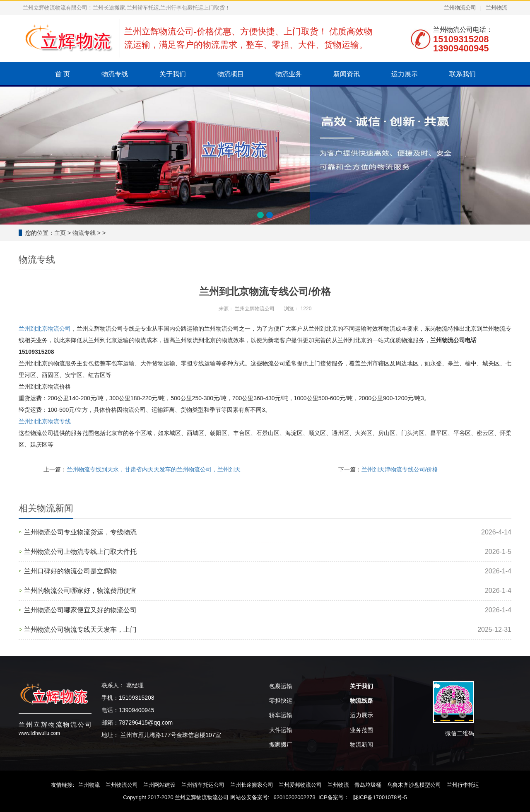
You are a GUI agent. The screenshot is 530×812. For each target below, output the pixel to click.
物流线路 (361, 701)
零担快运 (281, 701)
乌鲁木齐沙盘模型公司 (414, 785)
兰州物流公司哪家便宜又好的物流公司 (80, 610)
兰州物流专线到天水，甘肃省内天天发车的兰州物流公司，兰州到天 (154, 469)
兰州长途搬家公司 (252, 785)
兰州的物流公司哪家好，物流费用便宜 (80, 591)
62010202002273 (295, 797)
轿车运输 (281, 715)
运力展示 (405, 74)
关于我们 (173, 74)
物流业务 (289, 74)
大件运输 (281, 730)
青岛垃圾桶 (368, 785)
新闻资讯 (347, 74)
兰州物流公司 (460, 8)
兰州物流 (496, 8)
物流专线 (115, 74)
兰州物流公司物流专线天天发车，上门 (80, 630)
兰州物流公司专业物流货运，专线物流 (80, 532)
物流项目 (231, 74)
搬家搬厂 (281, 744)
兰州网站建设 (159, 785)
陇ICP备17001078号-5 (380, 797)
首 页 (63, 74)
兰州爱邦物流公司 (300, 785)
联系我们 (463, 74)
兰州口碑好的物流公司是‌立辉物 (70, 571)
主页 (60, 233)
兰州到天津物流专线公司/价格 (400, 469)
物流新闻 (361, 744)
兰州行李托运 (463, 785)
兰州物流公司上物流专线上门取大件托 (80, 552)
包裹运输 (281, 686)
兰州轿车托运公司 (203, 785)
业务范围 (361, 730)
